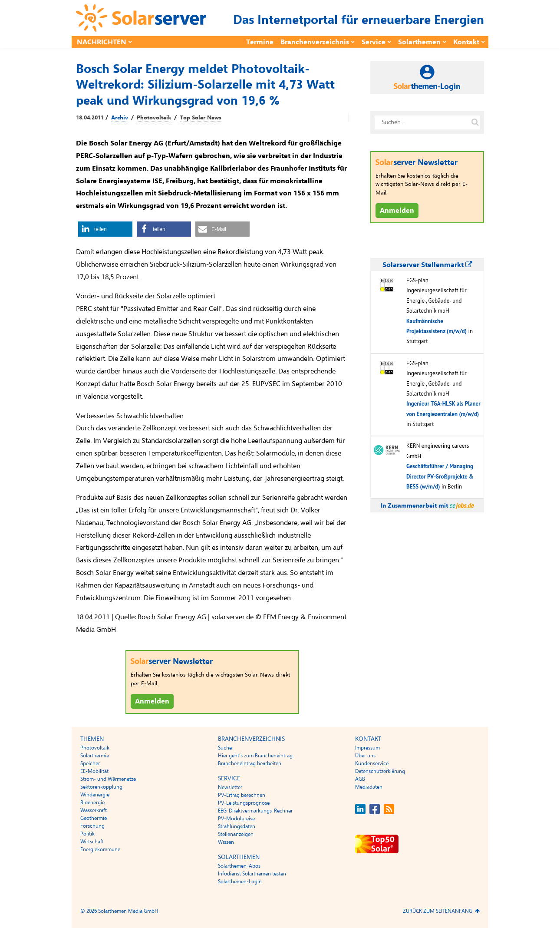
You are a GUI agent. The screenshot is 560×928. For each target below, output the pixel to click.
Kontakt (466, 42)
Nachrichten (102, 42)
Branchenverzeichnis (315, 42)
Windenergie (95, 795)
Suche (225, 748)
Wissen (226, 842)
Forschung (92, 826)
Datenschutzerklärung (380, 771)
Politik (87, 834)
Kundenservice (372, 763)
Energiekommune (100, 849)
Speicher (90, 763)
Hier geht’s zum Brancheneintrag (255, 756)
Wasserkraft (94, 810)
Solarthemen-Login (240, 882)
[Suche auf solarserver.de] (475, 122)
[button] (105, 229)
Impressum (367, 748)
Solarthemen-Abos (239, 866)
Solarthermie (95, 756)
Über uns (365, 756)
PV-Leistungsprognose (244, 803)
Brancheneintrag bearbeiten (250, 763)
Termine (260, 42)
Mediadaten (369, 787)
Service (374, 42)
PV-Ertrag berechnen (242, 795)
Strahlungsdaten (237, 826)
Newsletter (230, 787)
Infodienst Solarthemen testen (252, 874)
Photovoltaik (154, 118)
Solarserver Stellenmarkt (427, 265)
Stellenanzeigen (236, 834)
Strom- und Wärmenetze (108, 779)
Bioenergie (92, 803)
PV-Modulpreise (236, 819)
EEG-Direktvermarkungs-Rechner (255, 811)
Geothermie (94, 818)
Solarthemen (419, 42)
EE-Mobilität (94, 771)
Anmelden (152, 701)
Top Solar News (201, 118)
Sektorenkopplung (101, 787)
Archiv (120, 118)
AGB (360, 779)
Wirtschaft (92, 842)
